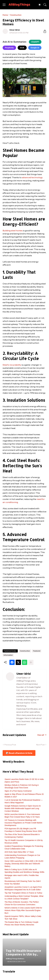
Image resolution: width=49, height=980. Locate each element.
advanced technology (32, 177)
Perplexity (9, 48)
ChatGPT (35, 42)
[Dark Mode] (40, 5)
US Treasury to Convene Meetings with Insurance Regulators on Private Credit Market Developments (23, 823)
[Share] (44, 31)
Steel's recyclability (12, 365)
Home (5, 15)
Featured (37, 651)
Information (8, 655)
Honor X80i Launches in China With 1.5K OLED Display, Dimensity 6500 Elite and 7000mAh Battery (24, 864)
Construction (16, 15)
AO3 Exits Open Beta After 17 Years (19, 852)
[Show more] (31, 662)
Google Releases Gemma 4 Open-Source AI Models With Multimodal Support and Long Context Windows (23, 808)
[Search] (45, 5)
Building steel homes (13, 231)
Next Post (40, 745)
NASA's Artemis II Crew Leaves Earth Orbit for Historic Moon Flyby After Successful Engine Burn (23, 910)
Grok (22, 48)
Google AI (35, 48)
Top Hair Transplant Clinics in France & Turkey (23, 893)
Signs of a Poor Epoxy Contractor (18, 791)
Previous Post (10, 745)
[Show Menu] (4, 5)
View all (41, 735)
